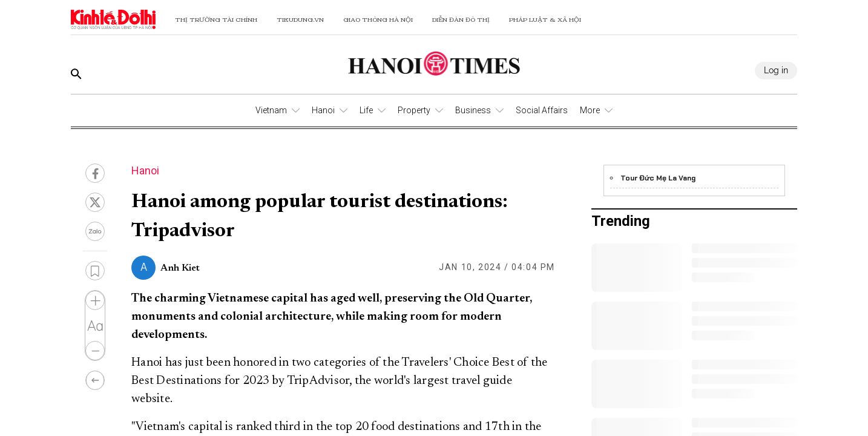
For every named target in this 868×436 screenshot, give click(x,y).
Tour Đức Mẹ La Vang (658, 178)
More (590, 110)
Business (473, 110)
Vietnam (271, 110)
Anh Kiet (180, 268)
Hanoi (323, 110)
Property (414, 110)
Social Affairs (542, 110)
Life (366, 110)
